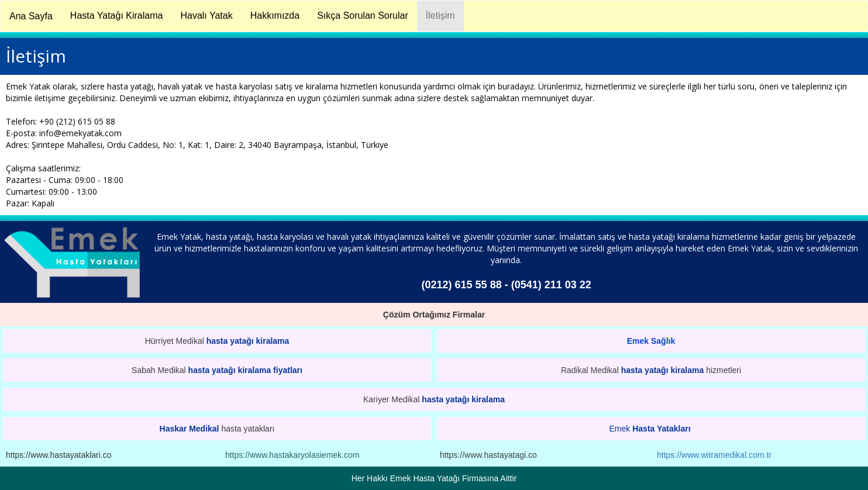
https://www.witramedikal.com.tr (714, 455)
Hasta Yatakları (661, 429)
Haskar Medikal (190, 429)
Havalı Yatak (206, 15)
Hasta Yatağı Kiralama (117, 15)
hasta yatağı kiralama (248, 341)
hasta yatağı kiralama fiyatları (245, 370)
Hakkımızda (275, 15)
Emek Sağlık (651, 341)
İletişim (440, 15)
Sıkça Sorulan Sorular (363, 15)
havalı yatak (349, 237)
